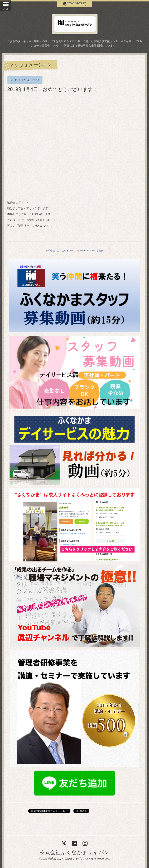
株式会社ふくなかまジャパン (75, 852)
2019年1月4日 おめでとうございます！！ (55, 89)
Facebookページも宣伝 (91, 250)
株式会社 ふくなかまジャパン (62, 250)
